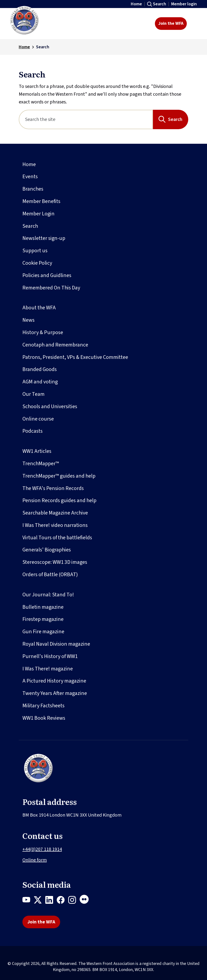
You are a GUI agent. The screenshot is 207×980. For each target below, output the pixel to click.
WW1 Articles (37, 451)
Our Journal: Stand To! (48, 595)
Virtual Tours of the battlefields (57, 538)
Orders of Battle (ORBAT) (50, 574)
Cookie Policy (37, 263)
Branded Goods (40, 369)
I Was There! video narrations (55, 525)
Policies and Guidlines (47, 275)
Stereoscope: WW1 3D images (55, 562)
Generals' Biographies (47, 550)
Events (30, 177)
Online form (35, 860)
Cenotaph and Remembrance (55, 345)
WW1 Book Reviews (44, 718)
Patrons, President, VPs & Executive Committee (75, 357)
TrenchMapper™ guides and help (59, 476)
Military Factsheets (43, 706)
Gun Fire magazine (43, 632)
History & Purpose (43, 332)
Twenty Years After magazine (55, 693)
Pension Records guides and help (59, 500)
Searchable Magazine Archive (55, 513)
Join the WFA (171, 23)
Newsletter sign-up (44, 238)
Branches (33, 189)
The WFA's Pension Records (53, 488)
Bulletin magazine (43, 607)
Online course (38, 419)
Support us (35, 251)
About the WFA (39, 308)
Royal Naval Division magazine (56, 644)
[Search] (86, 119)
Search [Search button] (175, 119)
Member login (184, 4)
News (28, 320)
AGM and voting (40, 382)
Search (160, 4)
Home (136, 4)
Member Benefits (41, 201)
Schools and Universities (50, 406)
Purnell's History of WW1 (50, 656)
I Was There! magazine (48, 669)
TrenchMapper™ (41, 464)
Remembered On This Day (51, 288)
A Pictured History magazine (54, 681)
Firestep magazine (43, 619)
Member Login (38, 214)
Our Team (33, 394)
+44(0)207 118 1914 (42, 849)
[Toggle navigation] (194, 24)
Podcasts (33, 431)
